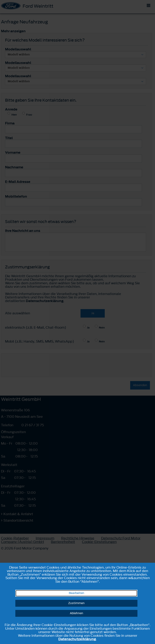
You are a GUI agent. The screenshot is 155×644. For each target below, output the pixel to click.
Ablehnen (76, 613)
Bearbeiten (76, 593)
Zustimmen (76, 603)
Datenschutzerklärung (77, 639)
